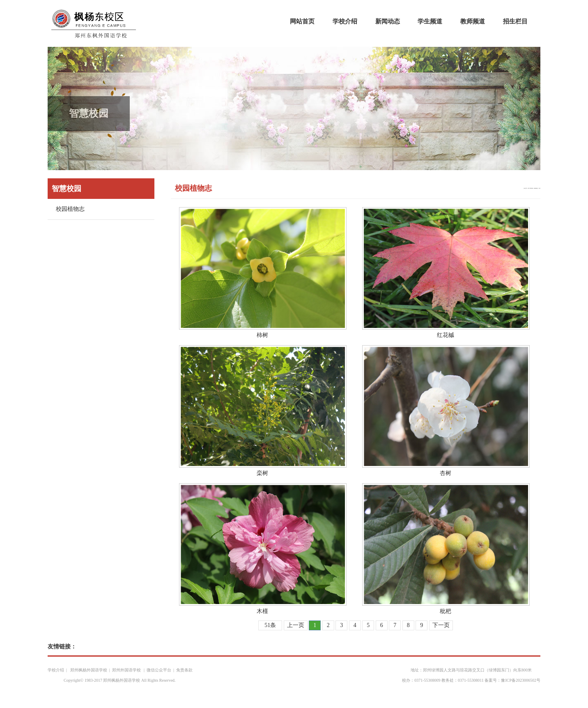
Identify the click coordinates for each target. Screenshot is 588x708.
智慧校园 (531, 188)
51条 (270, 625)
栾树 (262, 473)
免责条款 (184, 670)
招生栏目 (515, 21)
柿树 (262, 335)
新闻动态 (388, 21)
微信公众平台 (159, 670)
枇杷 (446, 611)
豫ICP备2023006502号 (521, 680)
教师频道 (473, 21)
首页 (528, 188)
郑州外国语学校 (127, 670)
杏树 (446, 473)
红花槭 (446, 335)
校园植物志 (70, 209)
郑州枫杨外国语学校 (88, 670)
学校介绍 (345, 21)
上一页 (296, 625)
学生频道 (430, 21)
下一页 (441, 625)
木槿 (262, 611)
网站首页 (302, 21)
